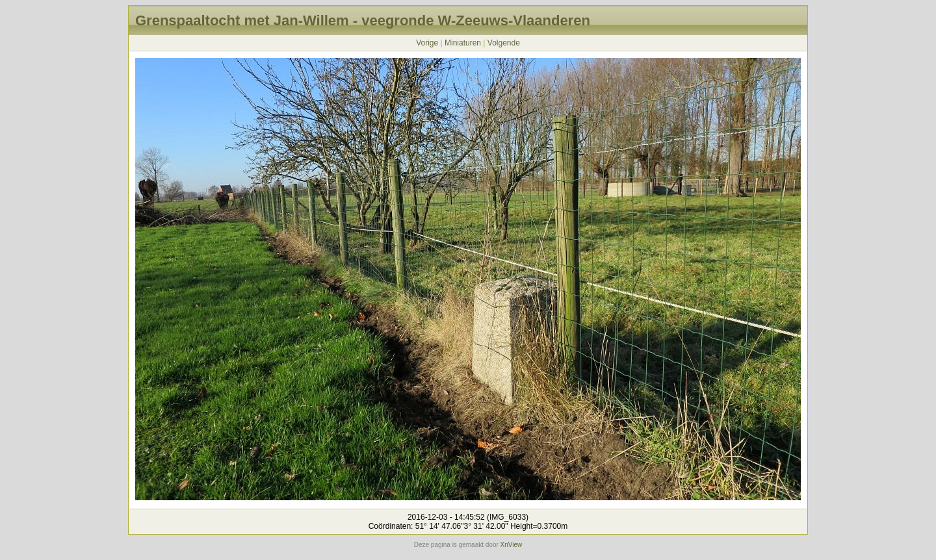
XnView (512, 545)
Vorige (427, 43)
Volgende (504, 43)
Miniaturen (463, 43)
